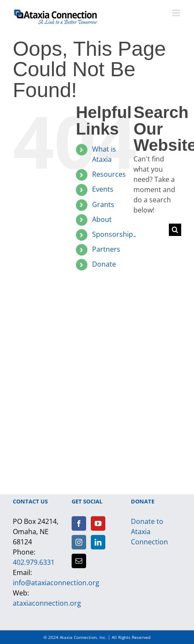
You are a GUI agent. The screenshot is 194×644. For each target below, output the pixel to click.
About (102, 219)
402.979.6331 (34, 562)
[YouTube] (98, 523)
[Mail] (79, 561)
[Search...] (151, 230)
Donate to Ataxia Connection (149, 532)
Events (103, 189)
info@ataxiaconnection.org (56, 583)
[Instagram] (79, 542)
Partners (106, 249)
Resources (109, 174)
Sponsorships (114, 234)
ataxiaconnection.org (47, 603)
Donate (104, 264)
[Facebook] (79, 523)
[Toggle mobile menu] (177, 13)
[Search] (175, 230)
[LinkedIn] (98, 542)
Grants (103, 204)
